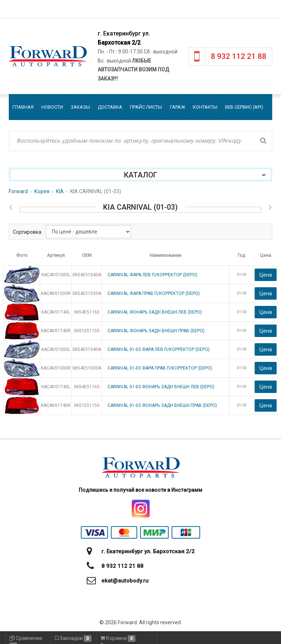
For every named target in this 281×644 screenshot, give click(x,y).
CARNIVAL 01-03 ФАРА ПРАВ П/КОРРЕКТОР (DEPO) (160, 368)
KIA (60, 191)
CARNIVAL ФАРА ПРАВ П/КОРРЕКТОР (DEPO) (154, 293)
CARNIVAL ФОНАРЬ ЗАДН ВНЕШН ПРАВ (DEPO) (156, 331)
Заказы (80, 107)
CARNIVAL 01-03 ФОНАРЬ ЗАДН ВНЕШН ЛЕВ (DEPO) (161, 387)
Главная (23, 107)
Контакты (205, 107)
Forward (18, 191)
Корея (42, 191)
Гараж (177, 107)
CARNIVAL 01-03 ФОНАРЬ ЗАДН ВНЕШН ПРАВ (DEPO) (162, 405)
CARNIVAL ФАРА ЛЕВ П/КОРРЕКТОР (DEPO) (152, 275)
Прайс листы (146, 107)
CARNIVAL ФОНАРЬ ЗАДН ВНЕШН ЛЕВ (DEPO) (155, 312)
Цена (266, 275)
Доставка (110, 107)
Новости (52, 107)
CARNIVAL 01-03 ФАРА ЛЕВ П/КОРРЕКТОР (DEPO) (159, 349)
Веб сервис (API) (244, 107)
